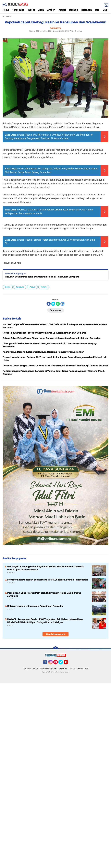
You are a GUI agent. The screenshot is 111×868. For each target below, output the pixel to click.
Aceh (41, 10)
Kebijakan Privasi (30, 669)
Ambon (51, 10)
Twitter (62, 663)
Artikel (62, 10)
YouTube (68, 663)
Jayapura (20, 287)
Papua (32, 287)
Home (6, 10)
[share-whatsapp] (58, 304)
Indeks (31, 10)
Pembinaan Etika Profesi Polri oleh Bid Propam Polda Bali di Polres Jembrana (44, 594)
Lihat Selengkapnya (56, 634)
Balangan (87, 10)
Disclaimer (44, 669)
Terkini (44, 287)
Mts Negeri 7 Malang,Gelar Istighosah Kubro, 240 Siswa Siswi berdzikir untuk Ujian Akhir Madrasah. (46, 568)
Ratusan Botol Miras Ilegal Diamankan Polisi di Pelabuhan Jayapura (42, 277)
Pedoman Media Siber (78, 669)
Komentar (56, 310)
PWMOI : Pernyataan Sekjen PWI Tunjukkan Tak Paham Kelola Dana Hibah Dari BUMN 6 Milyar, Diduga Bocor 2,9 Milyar (45, 621)
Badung (74, 10)
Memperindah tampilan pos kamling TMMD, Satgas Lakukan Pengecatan (47, 580)
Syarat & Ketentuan (59, 669)
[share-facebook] (49, 304)
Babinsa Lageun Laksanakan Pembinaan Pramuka (35, 606)
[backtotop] (55, 649)
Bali (97, 10)
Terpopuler (18, 10)
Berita (8, 287)
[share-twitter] (53, 304)
